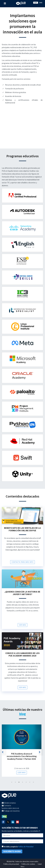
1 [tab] (12, 782)
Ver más (23, 625)
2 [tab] (15, 782)
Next (42, 753)
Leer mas (22, 772)
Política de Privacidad (26, 847)
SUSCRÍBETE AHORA (12, 851)
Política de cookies (28, 864)
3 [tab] (19, 782)
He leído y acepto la (18, 847)
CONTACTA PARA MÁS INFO (22, 562)
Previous (5, 753)
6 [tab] (30, 782)
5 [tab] (26, 782)
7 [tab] (33, 782)
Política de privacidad (11, 864)
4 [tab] (22, 782)
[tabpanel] (22, 752)
